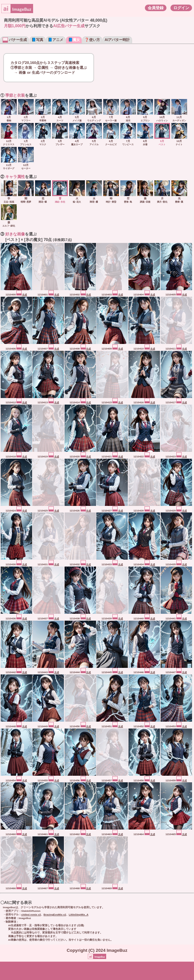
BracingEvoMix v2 (55, 915)
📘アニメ (56, 40)
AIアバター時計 (117, 40)
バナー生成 (15, 40)
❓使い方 (92, 40)
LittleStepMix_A (79, 915)
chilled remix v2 (31, 915)
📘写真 (37, 40)
